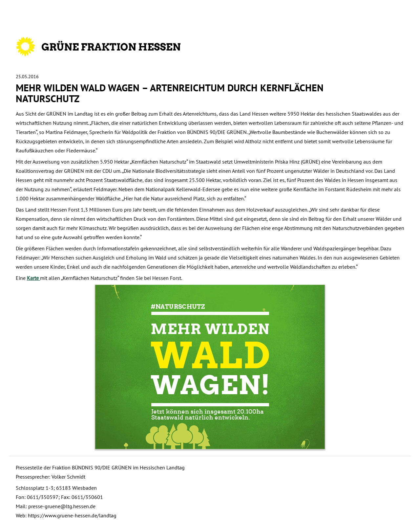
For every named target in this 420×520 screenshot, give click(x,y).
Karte (33, 278)
